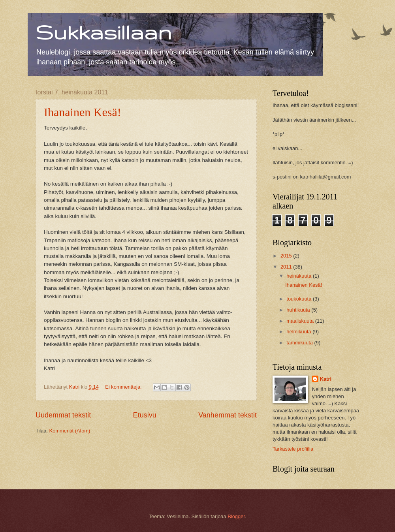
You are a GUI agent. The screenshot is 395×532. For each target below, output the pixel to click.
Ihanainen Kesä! (83, 112)
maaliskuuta (301, 321)
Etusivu (145, 415)
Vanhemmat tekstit (228, 415)
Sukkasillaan (103, 32)
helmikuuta (299, 332)
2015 (287, 256)
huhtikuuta (299, 310)
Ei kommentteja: (124, 387)
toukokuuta (300, 299)
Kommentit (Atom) (70, 431)
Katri (326, 379)
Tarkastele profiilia (293, 449)
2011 (287, 267)
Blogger (236, 516)
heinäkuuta (300, 276)
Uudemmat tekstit (63, 415)
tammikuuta (300, 343)
